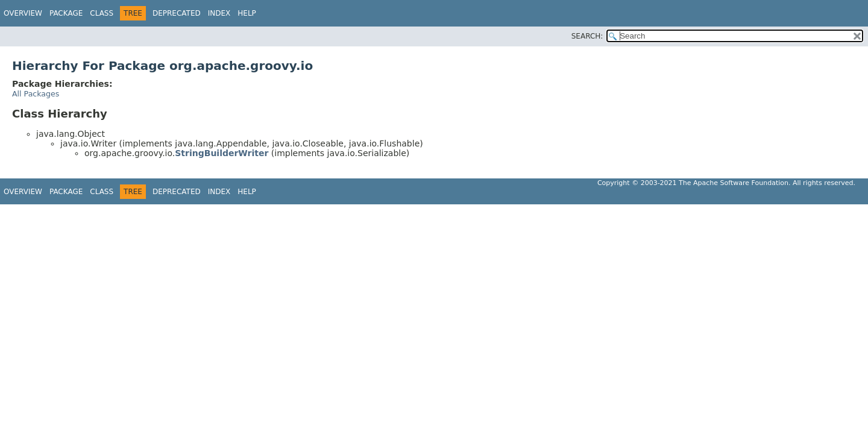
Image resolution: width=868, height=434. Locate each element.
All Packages (36, 94)
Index (219, 13)
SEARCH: (587, 36)
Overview (23, 13)
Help (247, 13)
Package (66, 13)
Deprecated (177, 13)
